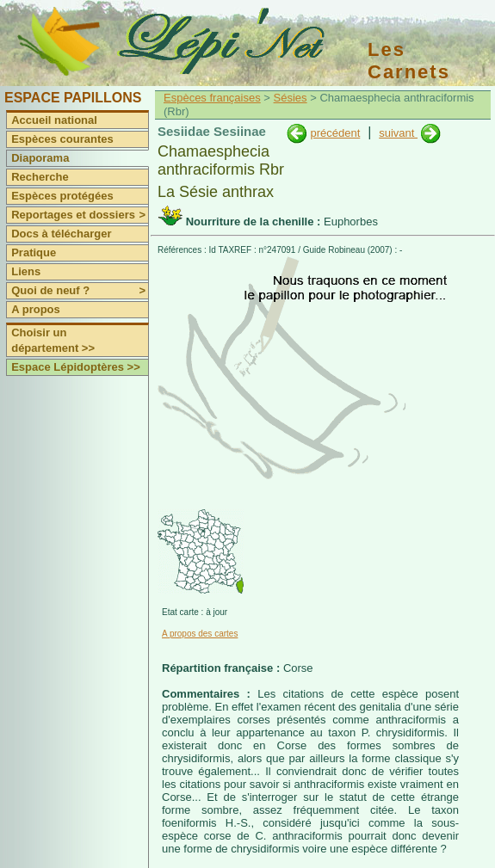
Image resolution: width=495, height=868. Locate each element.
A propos (36, 309)
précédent (335, 133)
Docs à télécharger (61, 234)
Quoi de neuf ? (80, 291)
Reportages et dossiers (80, 215)
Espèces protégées (62, 196)
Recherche (40, 177)
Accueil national (54, 120)
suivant (398, 133)
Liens (26, 271)
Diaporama (40, 158)
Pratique (34, 252)
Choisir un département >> (53, 340)
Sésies (291, 98)
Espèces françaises (212, 98)
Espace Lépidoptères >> (76, 367)
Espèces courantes (62, 139)
